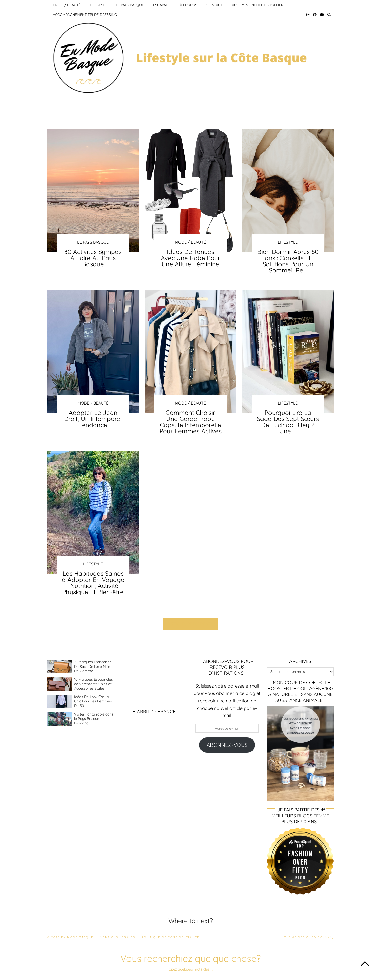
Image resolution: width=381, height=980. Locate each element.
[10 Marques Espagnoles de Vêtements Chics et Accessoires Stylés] (59, 684)
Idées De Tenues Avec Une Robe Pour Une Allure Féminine (191, 258)
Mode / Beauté (67, 5)
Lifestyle (98, 5)
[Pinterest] (315, 15)
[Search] (329, 15)
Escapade (162, 5)
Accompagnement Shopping (258, 5)
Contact (214, 5)
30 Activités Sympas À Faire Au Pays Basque (93, 258)
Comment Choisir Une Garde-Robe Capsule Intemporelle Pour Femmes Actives (191, 422)
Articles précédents (191, 624)
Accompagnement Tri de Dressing (85, 15)
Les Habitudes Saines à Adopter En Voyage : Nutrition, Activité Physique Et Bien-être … (93, 586)
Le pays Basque (130, 5)
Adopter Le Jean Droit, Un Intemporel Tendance (93, 419)
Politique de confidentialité (171, 937)
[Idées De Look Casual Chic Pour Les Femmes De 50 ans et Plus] (59, 702)
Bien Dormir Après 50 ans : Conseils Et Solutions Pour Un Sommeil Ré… (288, 261)
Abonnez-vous (227, 745)
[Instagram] (308, 15)
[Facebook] (322, 15)
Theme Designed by (309, 937)
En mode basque (77, 937)
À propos (188, 5)
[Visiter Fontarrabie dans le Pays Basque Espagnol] (59, 719)
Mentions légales (117, 937)
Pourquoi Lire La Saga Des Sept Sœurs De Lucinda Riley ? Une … (288, 422)
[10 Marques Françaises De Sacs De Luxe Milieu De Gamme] (59, 667)
